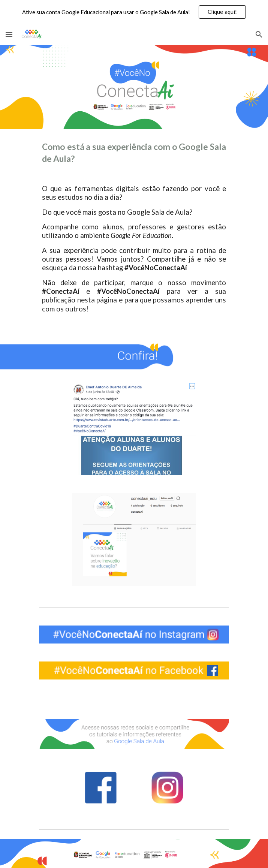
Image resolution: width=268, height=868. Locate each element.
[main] (134, 234)
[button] (9, 34)
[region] (134, 12)
